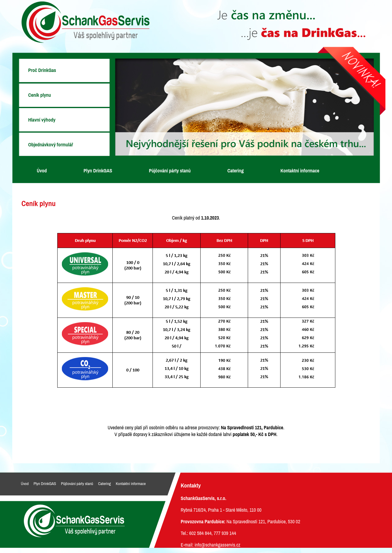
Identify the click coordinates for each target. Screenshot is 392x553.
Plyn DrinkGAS (98, 171)
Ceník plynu (40, 95)
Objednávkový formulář (51, 145)
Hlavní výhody (42, 120)
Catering (236, 171)
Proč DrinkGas (42, 70)
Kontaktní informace (300, 171)
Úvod (42, 171)
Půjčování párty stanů (170, 171)
